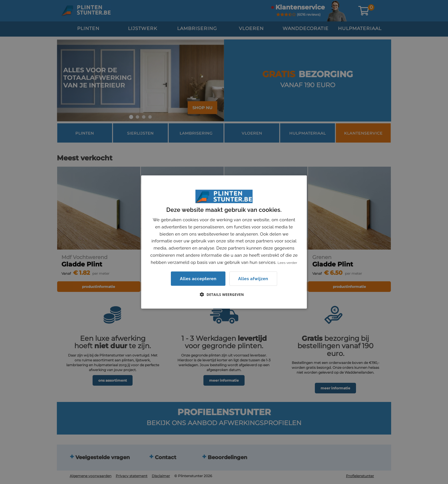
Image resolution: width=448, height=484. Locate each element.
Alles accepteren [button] (198, 279)
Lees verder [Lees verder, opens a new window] (288, 262)
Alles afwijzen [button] (253, 278)
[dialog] (224, 242)
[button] (224, 294)
